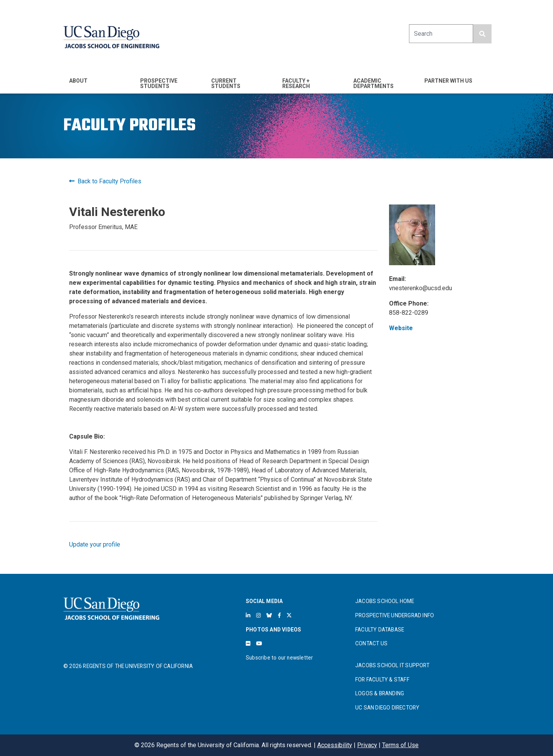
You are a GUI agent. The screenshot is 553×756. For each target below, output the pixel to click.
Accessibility (335, 745)
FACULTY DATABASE (380, 630)
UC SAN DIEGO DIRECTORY (387, 708)
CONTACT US (371, 643)
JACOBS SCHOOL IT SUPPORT (392, 665)
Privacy (367, 745)
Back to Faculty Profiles (105, 181)
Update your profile (95, 544)
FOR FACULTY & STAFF (382, 680)
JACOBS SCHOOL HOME (385, 601)
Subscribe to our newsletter (279, 658)
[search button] (482, 34)
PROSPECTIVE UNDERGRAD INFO (395, 615)
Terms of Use (400, 745)
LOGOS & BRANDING (380, 693)
